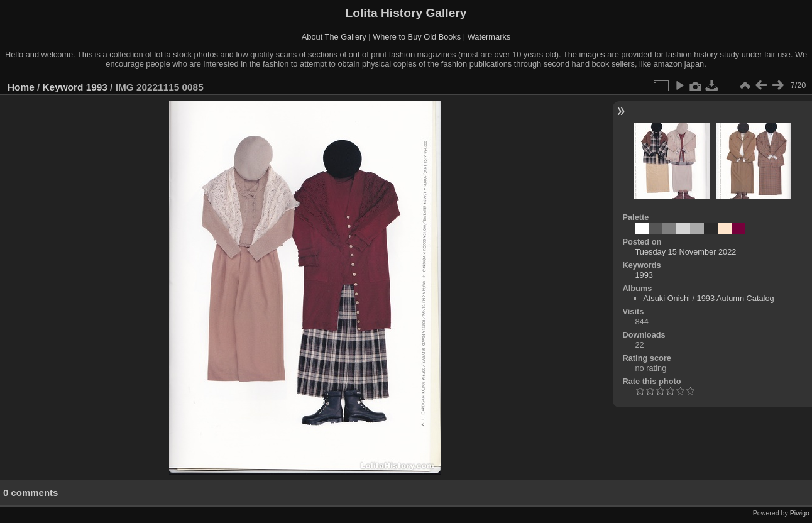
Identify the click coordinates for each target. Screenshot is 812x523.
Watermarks (489, 37)
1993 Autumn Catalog (736, 298)
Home (21, 87)
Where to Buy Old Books (417, 37)
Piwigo (800, 513)
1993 (97, 87)
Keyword (63, 87)
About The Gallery (334, 37)
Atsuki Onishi (667, 298)
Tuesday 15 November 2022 (685, 252)
